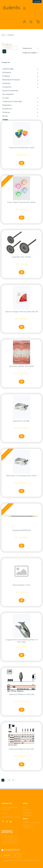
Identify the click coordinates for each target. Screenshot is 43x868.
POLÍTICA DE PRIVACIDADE (28, 826)
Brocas (5, 116)
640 (13, 780)
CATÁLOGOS (27, 812)
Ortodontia (7, 87)
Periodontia (7, 109)
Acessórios (6, 83)
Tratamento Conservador (12, 101)
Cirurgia (6, 98)
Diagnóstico (7, 105)
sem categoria (8, 94)
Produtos (11, 35)
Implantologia (8, 69)
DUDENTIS (27, 810)
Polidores (6, 112)
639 (9, 780)
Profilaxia (6, 76)
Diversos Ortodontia (10, 91)
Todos (5, 120)
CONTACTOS (27, 815)
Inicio (3, 35)
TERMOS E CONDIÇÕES (32, 822)
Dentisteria (7, 72)
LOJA (25, 807)
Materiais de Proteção (11, 80)
